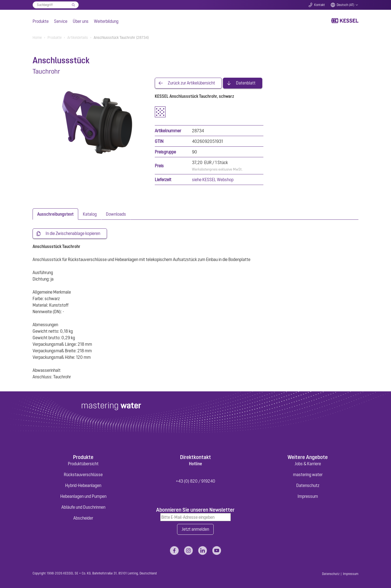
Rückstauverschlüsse (83, 474)
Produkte (41, 21)
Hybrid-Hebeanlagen (83, 485)
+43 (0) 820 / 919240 (195, 481)
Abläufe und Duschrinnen (83, 507)
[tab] (55, 214)
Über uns (81, 21)
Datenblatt (246, 83)
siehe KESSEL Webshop (213, 180)
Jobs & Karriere (308, 464)
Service (61, 21)
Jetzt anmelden (195, 529)
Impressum (308, 496)
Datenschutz (308, 485)
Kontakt (320, 5)
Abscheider (83, 518)
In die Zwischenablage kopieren (73, 234)
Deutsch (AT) (346, 5)
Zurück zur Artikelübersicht (191, 83)
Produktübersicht (83, 464)
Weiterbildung (106, 21)
